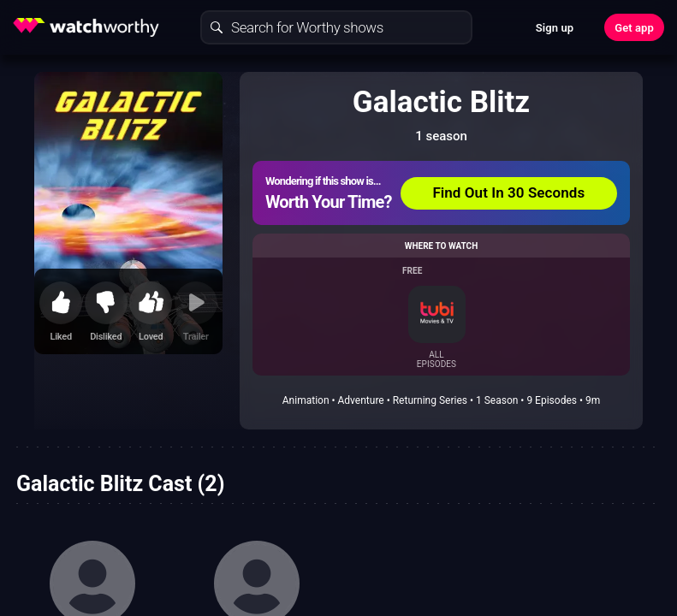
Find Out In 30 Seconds (508, 192)
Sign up (555, 28)
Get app (634, 28)
